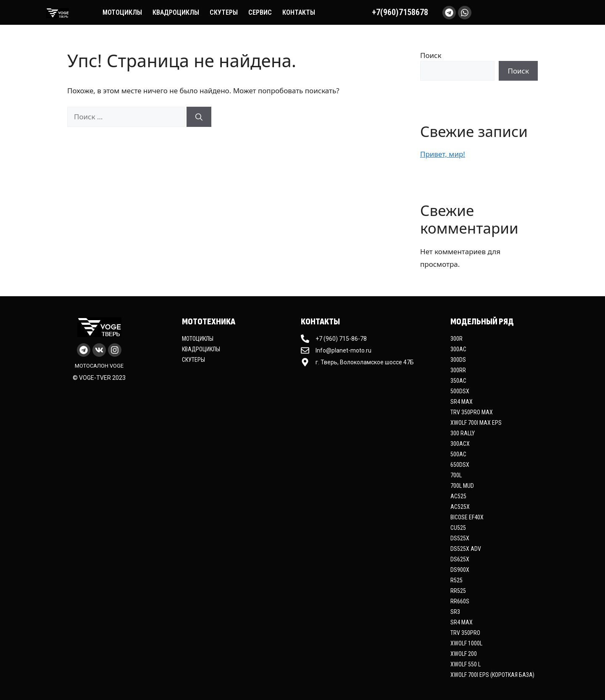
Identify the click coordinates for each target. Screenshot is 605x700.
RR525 (458, 591)
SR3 (455, 612)
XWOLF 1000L (466, 643)
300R (456, 339)
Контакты (299, 12)
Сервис (260, 12)
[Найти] (199, 117)
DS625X (460, 559)
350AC (458, 381)
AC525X (460, 507)
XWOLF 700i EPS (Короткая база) (492, 675)
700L (456, 475)
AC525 (458, 496)
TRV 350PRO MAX (472, 412)
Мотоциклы (122, 12)
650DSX (460, 465)
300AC (458, 349)
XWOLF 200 (464, 654)
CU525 (458, 528)
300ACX (460, 444)
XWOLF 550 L (466, 664)
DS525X (460, 538)
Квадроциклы (176, 12)
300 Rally (463, 433)
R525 (456, 580)
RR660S (460, 601)
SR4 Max (462, 402)
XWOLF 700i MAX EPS (476, 423)
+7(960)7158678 (400, 12)
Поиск (431, 55)
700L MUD (462, 486)
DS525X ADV (466, 549)
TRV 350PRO (465, 633)
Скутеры (224, 12)
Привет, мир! (443, 154)
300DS (458, 360)
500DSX (460, 391)
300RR (458, 370)
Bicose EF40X (467, 517)
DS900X (460, 570)
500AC (458, 454)
